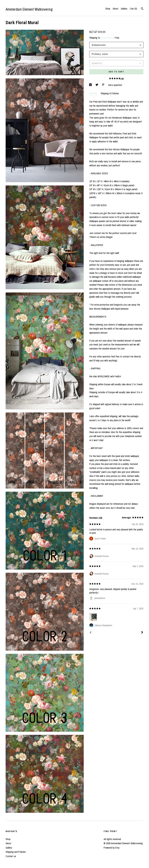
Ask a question (115, 85)
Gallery (124, 9)
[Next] (142, 633)
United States (107, 38)
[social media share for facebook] (91, 85)
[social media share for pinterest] (103, 85)
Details (93, 93)
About (115, 9)
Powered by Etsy (112, 848)
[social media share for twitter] (97, 85)
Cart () (133, 9)
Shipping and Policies (16, 852)
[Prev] (91, 633)
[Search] (142, 9)
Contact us (11, 856)
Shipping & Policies (110, 93)
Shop (108, 9)
